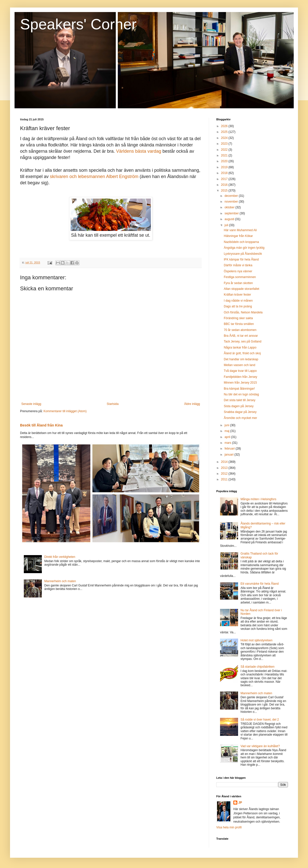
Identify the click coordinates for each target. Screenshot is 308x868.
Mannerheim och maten (60, 581)
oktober (230, 207)
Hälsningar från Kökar (238, 236)
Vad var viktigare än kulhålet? (260, 746)
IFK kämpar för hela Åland (241, 259)
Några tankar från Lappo (240, 348)
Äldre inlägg (192, 404)
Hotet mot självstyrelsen (256, 640)
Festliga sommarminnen (240, 277)
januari (229, 455)
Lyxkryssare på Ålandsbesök (243, 254)
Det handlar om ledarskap (241, 359)
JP (240, 803)
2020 (225, 161)
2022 (225, 150)
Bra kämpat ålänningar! (239, 389)
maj (227, 431)
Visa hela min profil (229, 827)
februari (230, 449)
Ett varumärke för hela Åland (260, 584)
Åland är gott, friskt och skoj (242, 353)
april (228, 437)
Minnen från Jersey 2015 (240, 383)
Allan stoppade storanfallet (241, 289)
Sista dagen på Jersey (239, 406)
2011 (225, 479)
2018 (225, 173)
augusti (230, 219)
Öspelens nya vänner (238, 271)
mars (228, 443)
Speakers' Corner (78, 24)
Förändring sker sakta (238, 318)
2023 (225, 144)
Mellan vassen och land (239, 365)
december (232, 196)
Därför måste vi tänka (238, 265)
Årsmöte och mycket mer (240, 418)
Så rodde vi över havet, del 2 (260, 720)
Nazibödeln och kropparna (241, 242)
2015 (225, 191)
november (232, 202)
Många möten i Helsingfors (259, 499)
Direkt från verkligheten (60, 557)
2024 (225, 138)
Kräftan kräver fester (237, 295)
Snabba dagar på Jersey (240, 412)
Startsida (113, 404)
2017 (225, 179)
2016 (225, 185)
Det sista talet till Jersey (240, 400)
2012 (225, 474)
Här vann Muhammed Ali (240, 230)
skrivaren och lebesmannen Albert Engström (94, 177)
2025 (225, 132)
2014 (225, 462)
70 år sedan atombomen (240, 330)
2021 (225, 155)
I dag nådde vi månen (238, 301)
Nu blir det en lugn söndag (241, 394)
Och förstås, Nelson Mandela (243, 312)
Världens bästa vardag (139, 151)
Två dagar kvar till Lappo (240, 371)
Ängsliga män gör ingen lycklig (244, 248)
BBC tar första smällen (239, 324)
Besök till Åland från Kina (41, 425)
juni (227, 425)
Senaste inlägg (31, 404)
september (232, 213)
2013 (225, 468)
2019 (225, 167)
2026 (225, 126)
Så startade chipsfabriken (258, 667)
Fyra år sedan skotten (238, 283)
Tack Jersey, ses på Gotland (243, 341)
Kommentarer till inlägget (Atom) (65, 411)
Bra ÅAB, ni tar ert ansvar (241, 336)
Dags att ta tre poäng (238, 306)
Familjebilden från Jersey (240, 377)
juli (227, 225)
